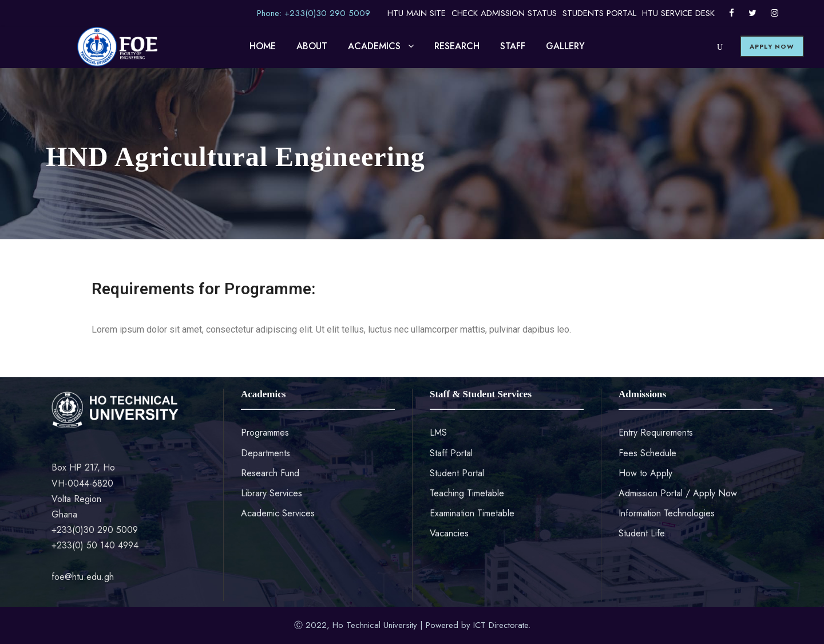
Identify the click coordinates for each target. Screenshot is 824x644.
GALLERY (565, 46)
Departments (266, 453)
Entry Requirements (656, 432)
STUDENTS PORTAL (599, 13)
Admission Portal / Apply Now (678, 493)
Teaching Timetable (467, 493)
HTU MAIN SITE (417, 13)
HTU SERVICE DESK (678, 13)
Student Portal (457, 473)
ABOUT (312, 46)
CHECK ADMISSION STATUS (504, 13)
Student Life (642, 533)
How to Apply (645, 473)
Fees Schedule (647, 453)
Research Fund (270, 473)
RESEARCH (457, 46)
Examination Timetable (472, 513)
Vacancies (449, 533)
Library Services (272, 493)
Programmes (265, 432)
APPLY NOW (772, 46)
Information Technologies (667, 513)
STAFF (513, 46)
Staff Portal (451, 453)
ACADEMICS (374, 46)
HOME (263, 46)
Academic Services (278, 513)
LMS (438, 432)
